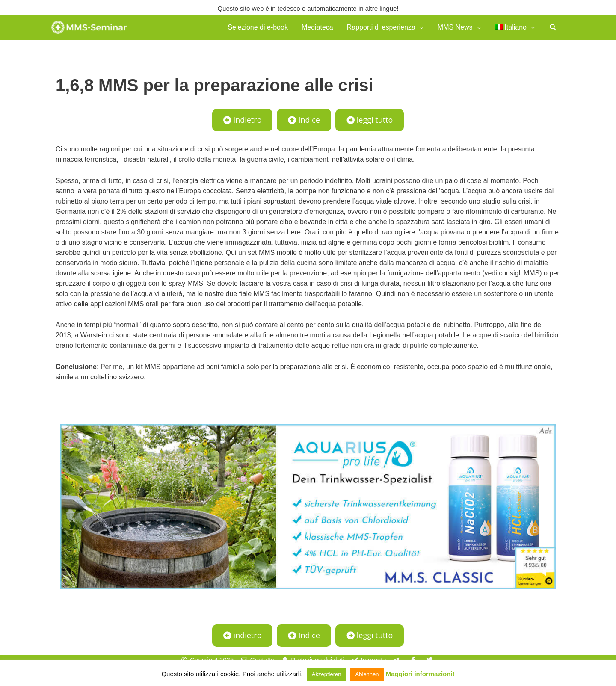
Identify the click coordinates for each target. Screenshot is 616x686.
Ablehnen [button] (367, 674)
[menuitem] (515, 29)
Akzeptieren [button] (327, 674)
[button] (553, 29)
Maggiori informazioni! (420, 674)
